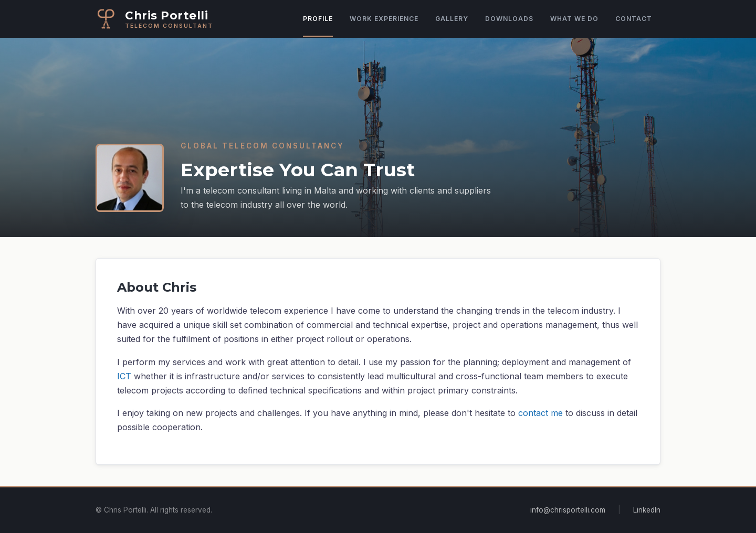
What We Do (574, 19)
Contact (634, 19)
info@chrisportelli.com (568, 510)
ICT (124, 376)
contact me (540, 413)
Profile (318, 19)
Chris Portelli (166, 15)
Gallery (452, 19)
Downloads (509, 19)
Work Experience (384, 19)
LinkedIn (647, 510)
